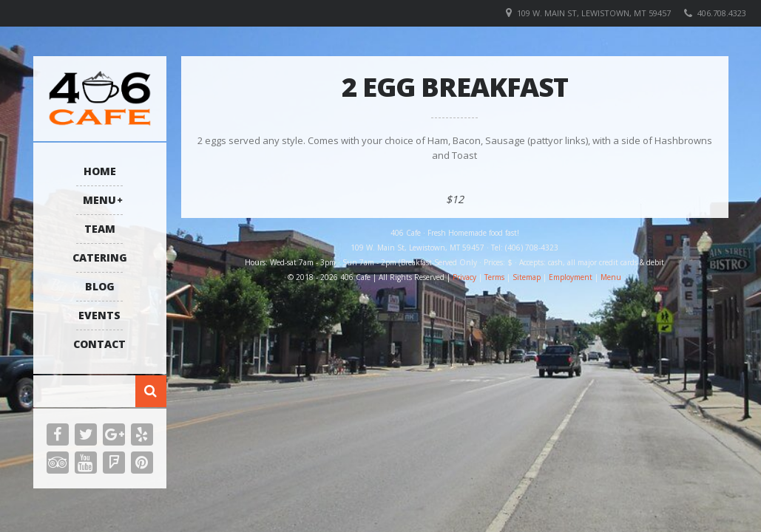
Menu (99, 200)
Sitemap (527, 277)
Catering (100, 258)
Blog (100, 286)
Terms (494, 277)
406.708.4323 (722, 13)
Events (99, 315)
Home (100, 171)
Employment (571, 277)
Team (100, 229)
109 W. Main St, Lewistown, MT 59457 (594, 13)
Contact (99, 344)
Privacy (464, 277)
